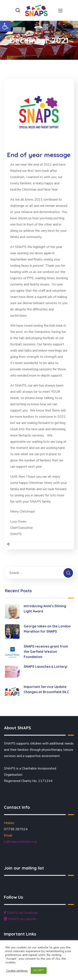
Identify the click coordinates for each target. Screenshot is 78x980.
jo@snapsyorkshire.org (20, 842)
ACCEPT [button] (39, 970)
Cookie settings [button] (17, 971)
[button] (5, 26)
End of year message (39, 155)
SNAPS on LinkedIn (20, 919)
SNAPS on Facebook (21, 913)
